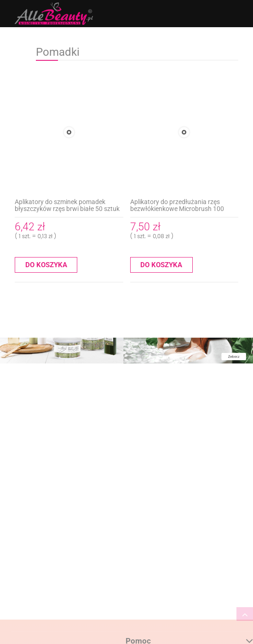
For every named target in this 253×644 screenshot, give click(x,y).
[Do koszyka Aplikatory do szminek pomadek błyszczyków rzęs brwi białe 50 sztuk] (46, 265)
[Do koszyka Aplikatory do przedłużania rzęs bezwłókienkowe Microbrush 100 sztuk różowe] (161, 265)
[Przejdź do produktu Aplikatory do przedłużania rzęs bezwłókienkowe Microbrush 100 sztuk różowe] (184, 132)
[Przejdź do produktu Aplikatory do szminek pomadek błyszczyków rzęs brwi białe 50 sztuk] (69, 132)
